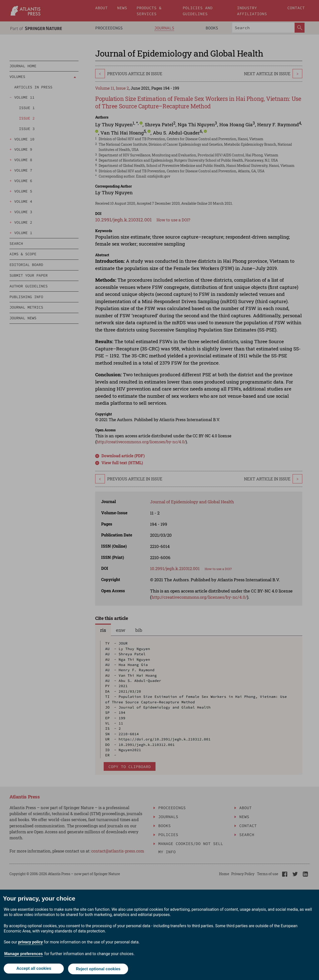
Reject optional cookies (99, 969)
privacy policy (31, 943)
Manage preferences (24, 955)
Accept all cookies (33, 969)
